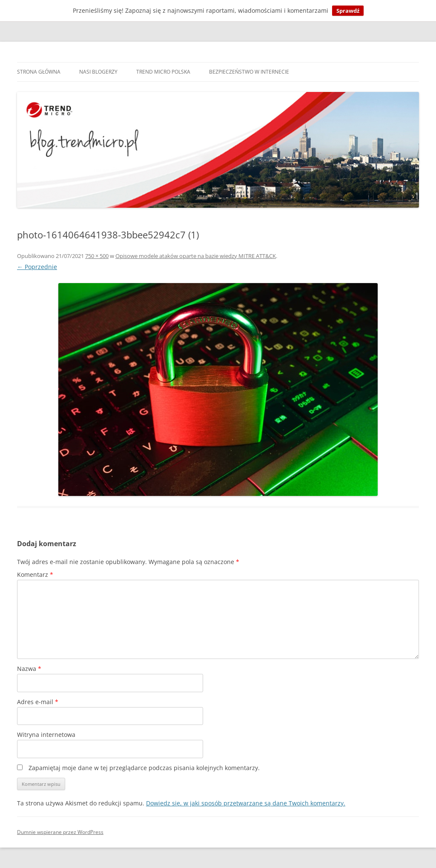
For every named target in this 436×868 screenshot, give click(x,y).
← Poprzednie (37, 267)
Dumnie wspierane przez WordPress (60, 832)
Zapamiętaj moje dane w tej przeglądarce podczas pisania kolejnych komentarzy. (144, 768)
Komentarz (35, 574)
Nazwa (29, 669)
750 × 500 (97, 256)
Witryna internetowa (46, 735)
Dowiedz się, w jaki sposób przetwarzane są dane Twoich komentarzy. (246, 803)
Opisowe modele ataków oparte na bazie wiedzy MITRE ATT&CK (196, 256)
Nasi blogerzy (98, 72)
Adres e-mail (38, 702)
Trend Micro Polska (163, 72)
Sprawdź (348, 11)
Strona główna (39, 72)
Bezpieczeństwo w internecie (249, 72)
